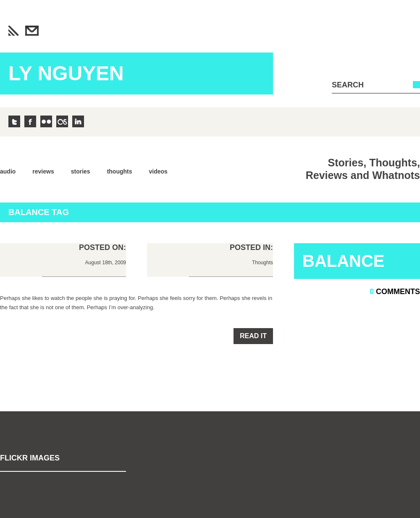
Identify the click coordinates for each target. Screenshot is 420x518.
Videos (158, 171)
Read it (253, 336)
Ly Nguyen (66, 73)
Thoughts (120, 171)
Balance (344, 261)
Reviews (43, 171)
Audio (8, 171)
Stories (81, 171)
